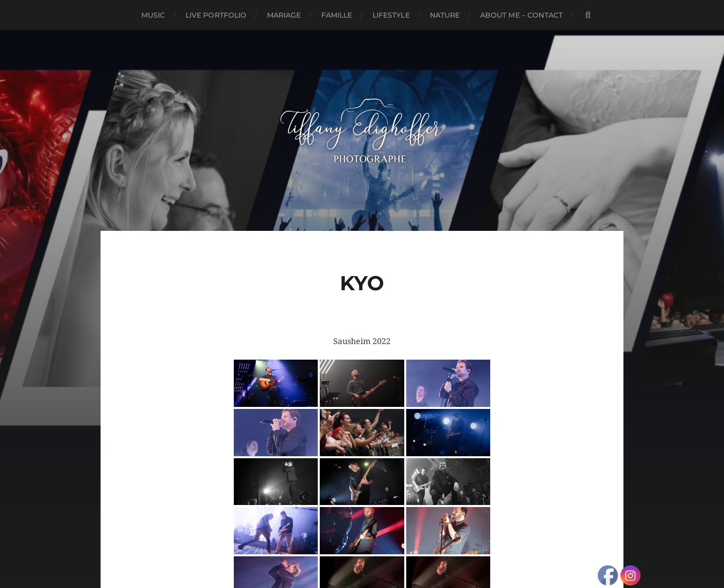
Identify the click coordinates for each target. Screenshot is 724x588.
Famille (337, 15)
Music (153, 15)
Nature (445, 15)
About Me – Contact (522, 15)
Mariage (284, 15)
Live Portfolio (216, 15)
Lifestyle (391, 15)
